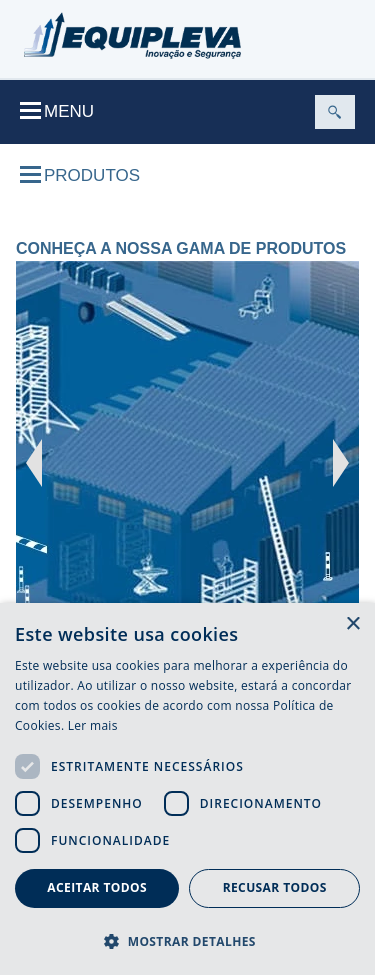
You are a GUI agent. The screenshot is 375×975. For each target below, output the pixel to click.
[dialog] (187, 789)
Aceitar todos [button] (97, 887)
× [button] (352, 624)
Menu (57, 111)
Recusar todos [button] (275, 887)
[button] (187, 940)
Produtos (80, 175)
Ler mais (93, 725)
